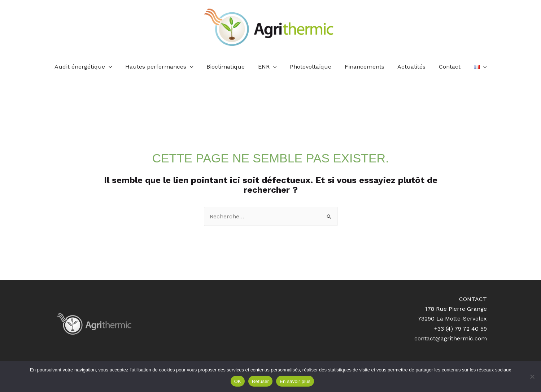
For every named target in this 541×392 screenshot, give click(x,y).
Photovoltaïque (311, 67)
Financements (363, 67)
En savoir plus (295, 381)
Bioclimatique (229, 67)
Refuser (260, 381)
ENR (269, 67)
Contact (445, 67)
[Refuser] (532, 376)
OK (238, 381)
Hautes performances (164, 67)
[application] (115, 67)
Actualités (408, 67)
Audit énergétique (90, 67)
